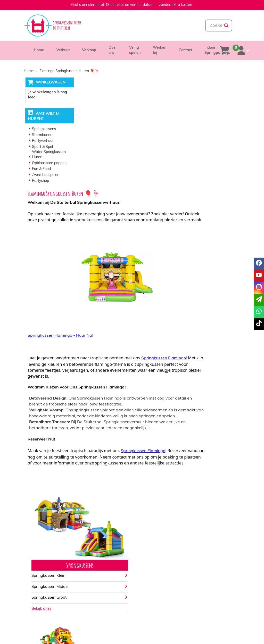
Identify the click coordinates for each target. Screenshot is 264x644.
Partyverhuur (42, 141)
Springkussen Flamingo (197, 352)
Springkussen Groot (103, 505)
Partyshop (39, 181)
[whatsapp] (149, 26)
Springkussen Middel (104, 494)
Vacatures (92, 583)
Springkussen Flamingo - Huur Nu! (114, 230)
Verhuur (63, 50)
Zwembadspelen (44, 175)
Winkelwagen (49, 83)
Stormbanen (41, 135)
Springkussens (43, 129)
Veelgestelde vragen (212, 583)
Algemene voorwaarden (159, 583)
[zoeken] (226, 26)
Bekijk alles (96, 516)
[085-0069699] (114, 26)
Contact (185, 50)
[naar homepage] (57, 26)
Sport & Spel (41, 147)
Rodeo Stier (149, 483)
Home (39, 50)
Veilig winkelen (151, 578)
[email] (259, 300)
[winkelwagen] (225, 50)
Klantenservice (208, 573)
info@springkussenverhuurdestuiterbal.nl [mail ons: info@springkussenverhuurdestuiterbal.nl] (58, 582)
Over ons (91, 573)
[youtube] (217, 632)
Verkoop (89, 50)
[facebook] (208, 632)
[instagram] (226, 632)
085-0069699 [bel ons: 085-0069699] (42, 573)
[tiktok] (236, 632)
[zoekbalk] (207, 26)
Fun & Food (40, 169)
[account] (242, 50)
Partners (90, 578)
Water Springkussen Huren (48, 155)
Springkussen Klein (103, 483)
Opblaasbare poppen (48, 163)
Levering (146, 573)
